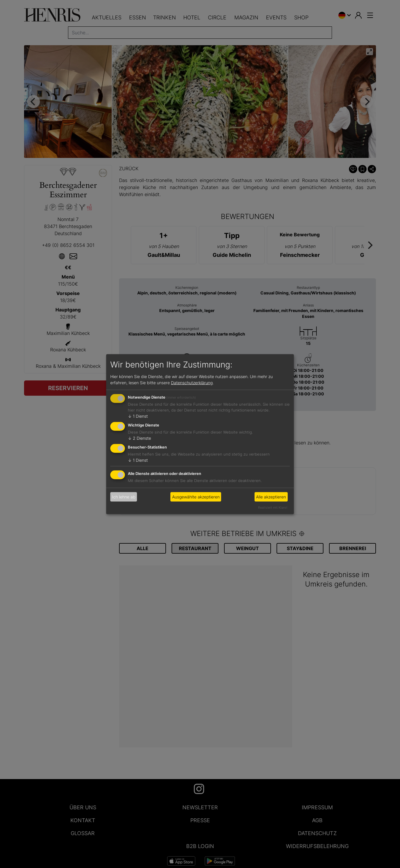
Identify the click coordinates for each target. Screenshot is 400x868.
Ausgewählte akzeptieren (196, 497)
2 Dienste (139, 438)
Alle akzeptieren (271, 497)
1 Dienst (138, 416)
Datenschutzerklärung (192, 383)
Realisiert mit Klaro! (273, 507)
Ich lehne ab (124, 497)
